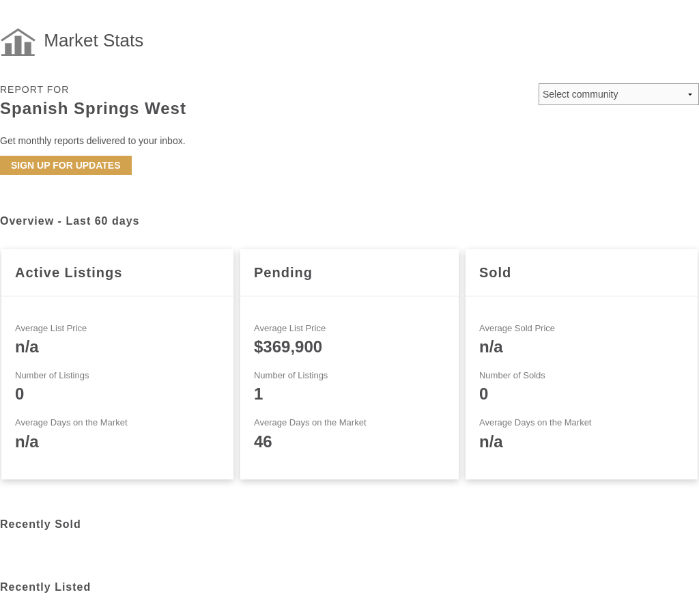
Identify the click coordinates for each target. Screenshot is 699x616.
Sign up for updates (66, 165)
